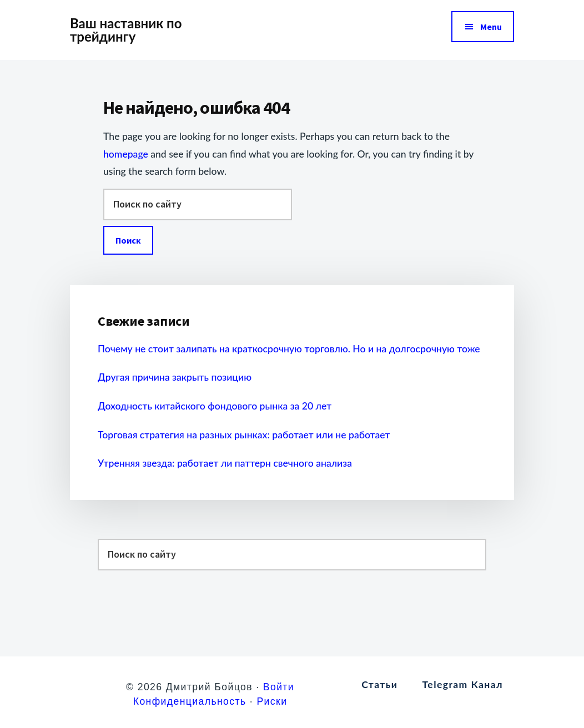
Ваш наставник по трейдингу (126, 30)
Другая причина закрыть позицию (175, 377)
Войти (279, 687)
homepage (126, 154)
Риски (272, 701)
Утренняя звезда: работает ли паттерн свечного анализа (225, 463)
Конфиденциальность (190, 701)
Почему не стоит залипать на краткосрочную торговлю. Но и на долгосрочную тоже (289, 349)
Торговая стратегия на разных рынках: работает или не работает (244, 435)
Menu (491, 27)
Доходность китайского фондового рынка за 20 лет (215, 406)
